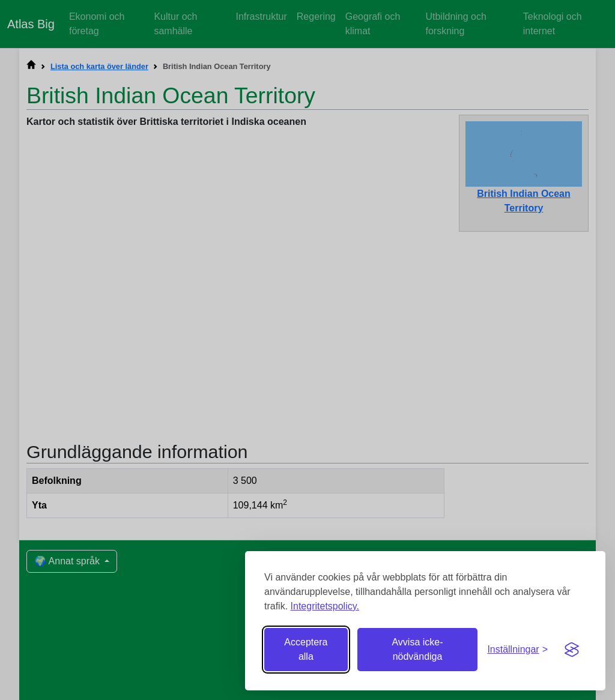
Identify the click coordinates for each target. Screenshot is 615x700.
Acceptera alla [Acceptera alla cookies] (306, 649)
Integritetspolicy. (325, 606)
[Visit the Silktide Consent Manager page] (572, 650)
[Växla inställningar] (517, 650)
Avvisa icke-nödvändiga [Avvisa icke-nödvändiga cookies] (417, 649)
